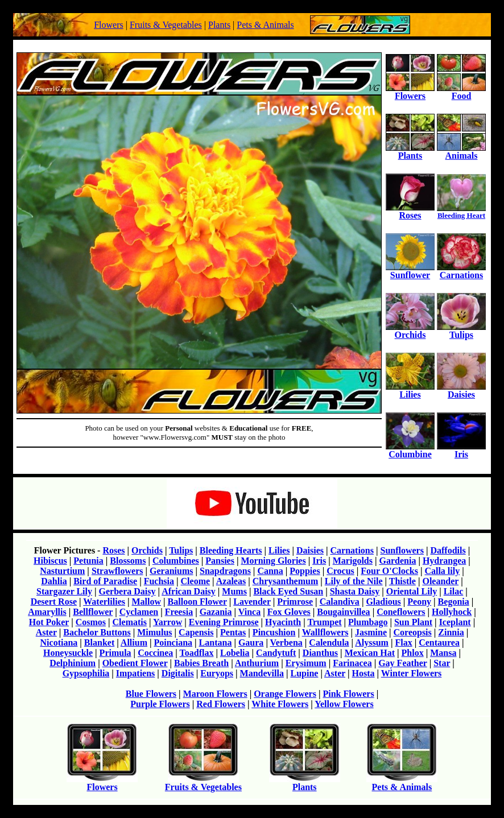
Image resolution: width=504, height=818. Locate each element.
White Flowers (280, 704)
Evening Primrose (224, 622)
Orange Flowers (285, 694)
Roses (410, 211)
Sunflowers (402, 550)
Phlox (413, 653)
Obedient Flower (135, 663)
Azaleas (231, 581)
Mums (234, 591)
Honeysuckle (68, 653)
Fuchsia (159, 581)
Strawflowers (117, 571)
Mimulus (154, 632)
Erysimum (306, 663)
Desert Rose (54, 602)
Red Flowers (221, 704)
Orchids (410, 331)
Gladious (383, 602)
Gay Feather (402, 663)
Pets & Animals (265, 25)
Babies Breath (201, 663)
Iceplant (455, 622)
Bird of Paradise (105, 581)
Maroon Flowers (215, 694)
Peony (419, 602)
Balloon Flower (197, 602)
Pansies (220, 561)
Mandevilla (262, 673)
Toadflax (197, 653)
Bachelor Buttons (97, 632)
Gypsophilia (86, 673)
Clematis (130, 622)
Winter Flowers (412, 673)
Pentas (233, 632)
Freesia (179, 612)
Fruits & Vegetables (166, 25)
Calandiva (340, 602)
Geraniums (171, 571)
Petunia (88, 561)
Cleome (196, 581)
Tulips (461, 331)
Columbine (410, 450)
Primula (115, 653)
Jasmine (371, 632)
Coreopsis (413, 632)
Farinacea (352, 663)
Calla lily (442, 571)
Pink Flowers (348, 694)
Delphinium (73, 663)
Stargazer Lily (64, 591)
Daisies (461, 391)
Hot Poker (49, 622)
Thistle (402, 581)
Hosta (363, 673)
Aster (46, 632)
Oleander (440, 581)
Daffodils (448, 550)
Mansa (443, 653)
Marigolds (353, 561)
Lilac (454, 591)
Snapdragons (225, 571)
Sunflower (410, 271)
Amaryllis (47, 612)
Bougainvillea (343, 612)
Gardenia (397, 561)
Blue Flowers (151, 694)
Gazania (216, 612)
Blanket (99, 643)
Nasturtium (62, 571)
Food (461, 92)
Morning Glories (273, 561)
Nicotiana (59, 643)
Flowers (109, 25)
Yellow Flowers (344, 704)
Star (442, 663)
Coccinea (155, 653)
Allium (134, 643)
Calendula (329, 643)
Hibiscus (50, 561)
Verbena (286, 643)
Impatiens (135, 673)
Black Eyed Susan (288, 591)
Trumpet (324, 622)
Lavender (252, 602)
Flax (403, 643)
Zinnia (451, 632)
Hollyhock (452, 612)
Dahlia (54, 581)
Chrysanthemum (286, 581)
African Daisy (189, 591)
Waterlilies (104, 602)
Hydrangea (444, 561)
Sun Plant (413, 622)
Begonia (454, 602)
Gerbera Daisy (127, 591)
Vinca (249, 612)
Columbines (176, 561)
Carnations (461, 271)
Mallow (147, 602)
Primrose (295, 602)
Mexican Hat (370, 653)
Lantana (216, 643)
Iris (461, 450)
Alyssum (372, 643)
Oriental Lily (412, 591)
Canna (270, 571)
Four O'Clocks (389, 571)
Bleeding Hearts (231, 550)
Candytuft (276, 653)
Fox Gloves (289, 612)
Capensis (196, 632)
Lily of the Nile (354, 581)
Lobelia (235, 653)
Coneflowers (401, 612)
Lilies (410, 391)
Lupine (304, 673)
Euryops (217, 673)
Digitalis (178, 673)
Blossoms (128, 561)
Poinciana (173, 643)
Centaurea (439, 643)
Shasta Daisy (355, 591)
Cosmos (91, 622)
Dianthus (320, 653)
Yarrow (168, 622)
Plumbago (368, 622)
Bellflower (93, 612)
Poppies (305, 571)
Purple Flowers (160, 704)
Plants (219, 25)
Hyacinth (283, 622)
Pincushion (274, 632)
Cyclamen (139, 612)
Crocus (340, 571)
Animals (461, 152)
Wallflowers (325, 632)
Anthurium (257, 663)
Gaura (251, 643)
